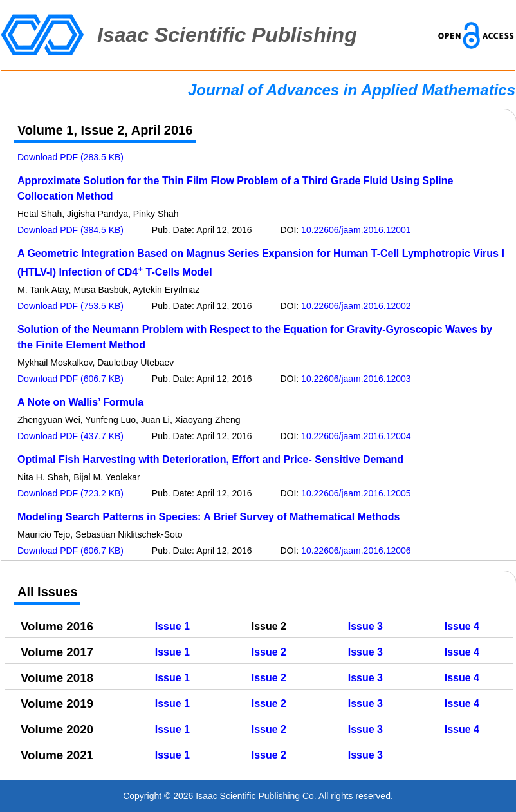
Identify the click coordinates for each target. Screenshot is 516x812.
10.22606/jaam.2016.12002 (356, 306)
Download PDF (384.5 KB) (70, 230)
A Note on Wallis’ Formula (80, 402)
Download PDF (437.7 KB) (70, 436)
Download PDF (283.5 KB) (70, 157)
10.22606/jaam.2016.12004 (356, 436)
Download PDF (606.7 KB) (70, 379)
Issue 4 (462, 626)
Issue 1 (172, 626)
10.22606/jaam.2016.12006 (356, 551)
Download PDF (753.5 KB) (70, 306)
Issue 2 (269, 652)
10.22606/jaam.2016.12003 (356, 379)
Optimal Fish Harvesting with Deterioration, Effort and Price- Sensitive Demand (210, 459)
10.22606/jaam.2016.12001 (356, 230)
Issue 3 (365, 626)
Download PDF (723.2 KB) (70, 493)
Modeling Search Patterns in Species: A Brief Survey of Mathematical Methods (209, 517)
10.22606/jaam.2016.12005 (356, 493)
